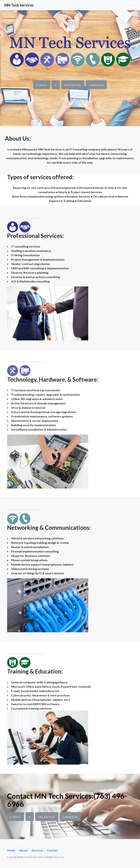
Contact (52, 850)
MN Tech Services (19, 5)
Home (11, 850)
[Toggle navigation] (133, 5)
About (23, 850)
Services (37, 850)
